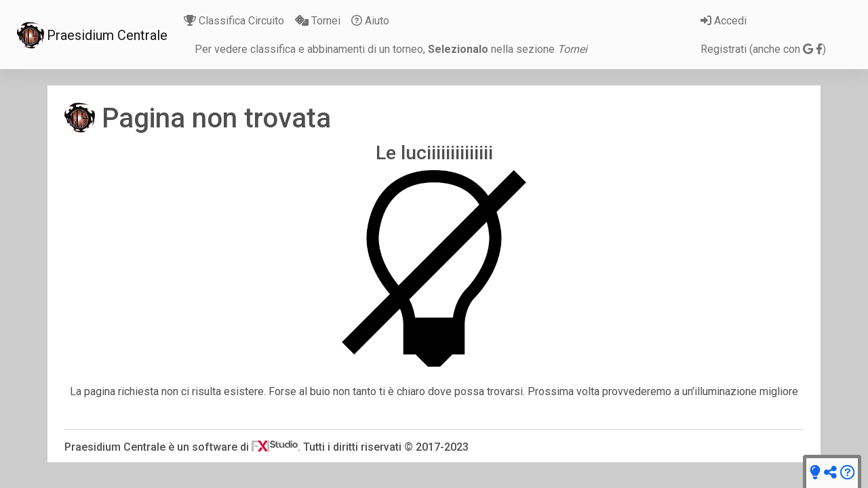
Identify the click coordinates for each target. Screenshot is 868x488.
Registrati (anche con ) (763, 49)
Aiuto (370, 21)
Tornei (318, 21)
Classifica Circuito (234, 21)
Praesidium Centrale (92, 35)
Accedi (724, 21)
